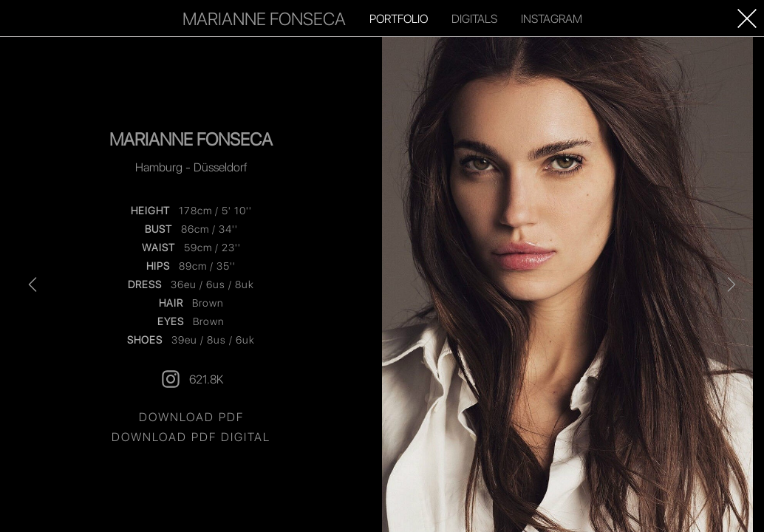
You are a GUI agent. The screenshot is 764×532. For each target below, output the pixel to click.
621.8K (191, 379)
